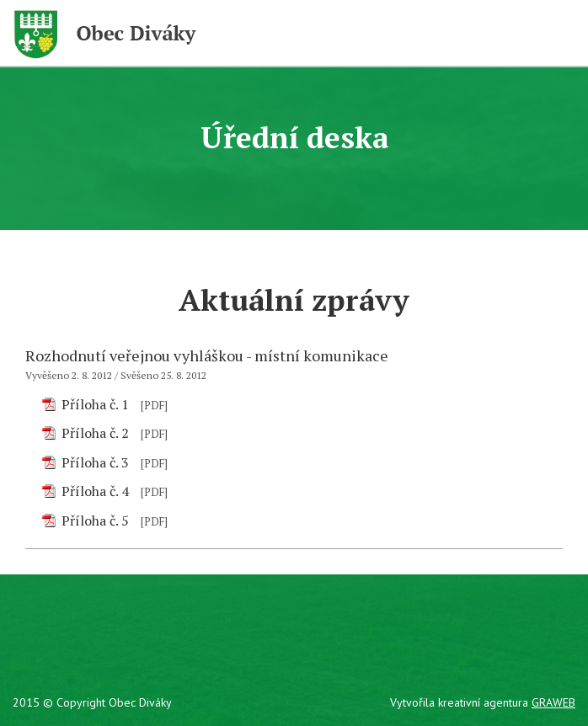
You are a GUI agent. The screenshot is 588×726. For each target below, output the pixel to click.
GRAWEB (553, 702)
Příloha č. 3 (95, 462)
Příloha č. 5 (95, 520)
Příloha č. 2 (95, 433)
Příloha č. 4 (95, 491)
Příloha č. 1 (95, 404)
